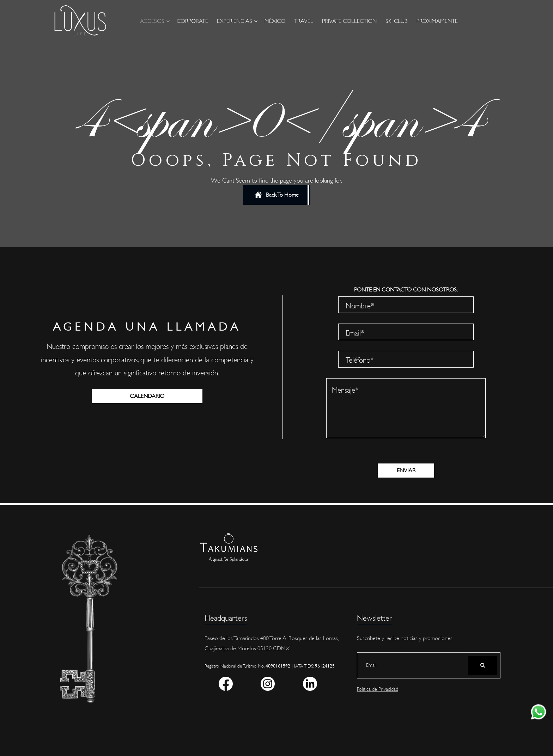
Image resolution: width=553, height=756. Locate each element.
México (275, 21)
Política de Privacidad (378, 689)
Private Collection (349, 21)
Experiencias (235, 21)
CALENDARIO (147, 396)
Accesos (152, 21)
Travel (304, 21)
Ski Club (397, 21)
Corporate (192, 21)
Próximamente (437, 21)
